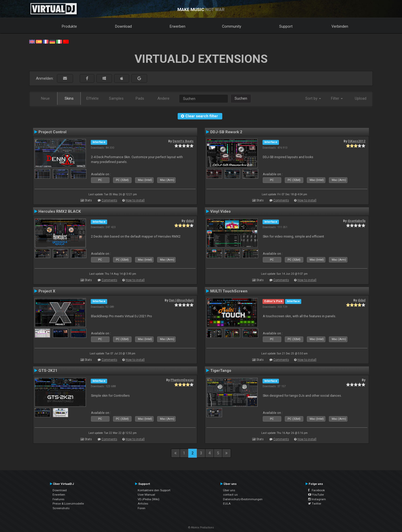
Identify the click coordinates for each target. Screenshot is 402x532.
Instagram (317, 499)
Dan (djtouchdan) (181, 300)
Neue (45, 98)
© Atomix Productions (201, 528)
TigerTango (221, 371)
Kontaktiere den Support (154, 490)
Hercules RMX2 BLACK (60, 211)
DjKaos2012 (357, 141)
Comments (109, 200)
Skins (69, 98)
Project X (47, 291)
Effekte (93, 98)
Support (286, 26)
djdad (190, 221)
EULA (227, 504)
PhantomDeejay (182, 380)
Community (232, 26)
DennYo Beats (183, 141)
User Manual (146, 495)
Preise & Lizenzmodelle (68, 504)
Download (123, 26)
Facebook (316, 490)
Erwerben (178, 26)
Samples (116, 98)
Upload (361, 98)
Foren (142, 508)
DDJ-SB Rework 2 (226, 132)
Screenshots (61, 508)
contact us (230, 495)
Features (58, 499)
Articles (143, 504)
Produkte (69, 26)
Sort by (313, 98)
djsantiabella (356, 221)
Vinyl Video (220, 211)
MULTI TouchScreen (229, 291)
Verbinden (340, 26)
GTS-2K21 (48, 371)
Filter (337, 98)
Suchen (241, 98)
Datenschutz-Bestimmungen (243, 499)
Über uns (229, 490)
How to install (135, 200)
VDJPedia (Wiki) (149, 499)
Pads (140, 98)
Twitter (315, 504)
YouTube (316, 495)
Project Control (52, 132)
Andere (163, 98)
